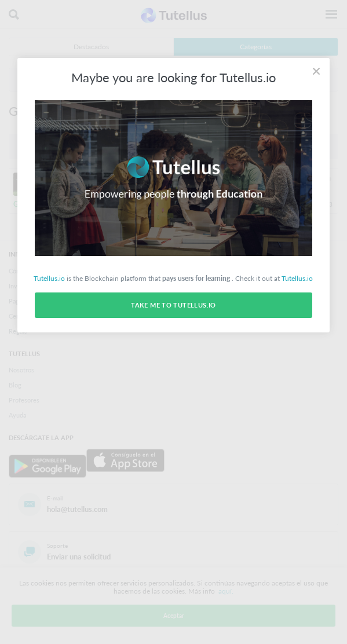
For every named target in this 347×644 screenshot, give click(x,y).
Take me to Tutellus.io (173, 305)
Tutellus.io (49, 278)
